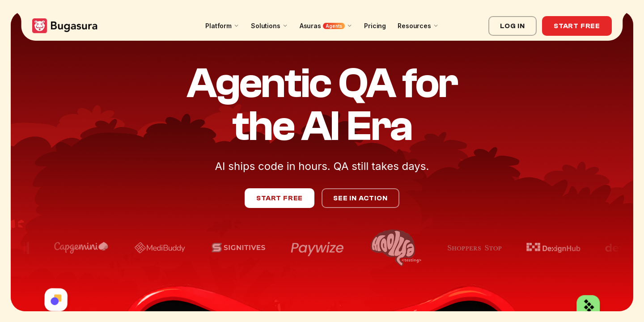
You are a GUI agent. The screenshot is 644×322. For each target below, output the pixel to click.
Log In (513, 26)
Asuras (326, 26)
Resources (418, 26)
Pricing (375, 26)
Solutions (269, 26)
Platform (222, 26)
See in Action (360, 198)
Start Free (577, 26)
